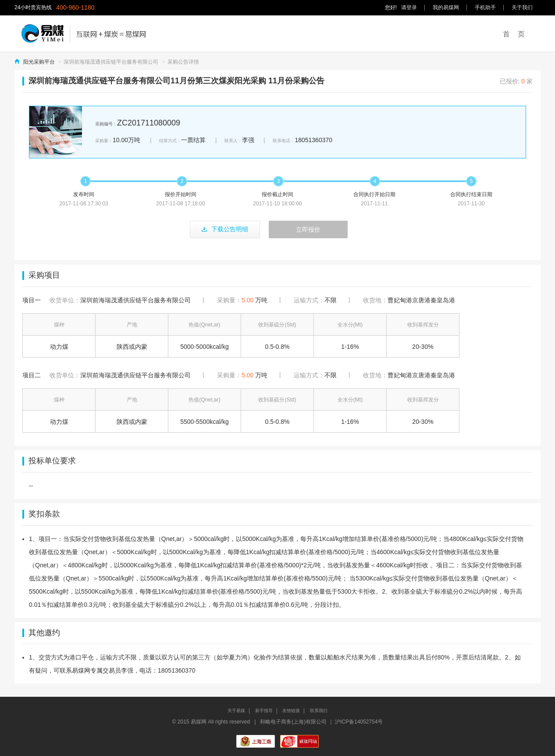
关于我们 (522, 7)
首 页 (514, 34)
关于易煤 (236, 711)
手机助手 (485, 7)
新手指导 (264, 711)
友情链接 (291, 711)
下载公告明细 (225, 229)
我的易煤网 (446, 7)
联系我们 (319, 711)
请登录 (409, 7)
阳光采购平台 (39, 62)
